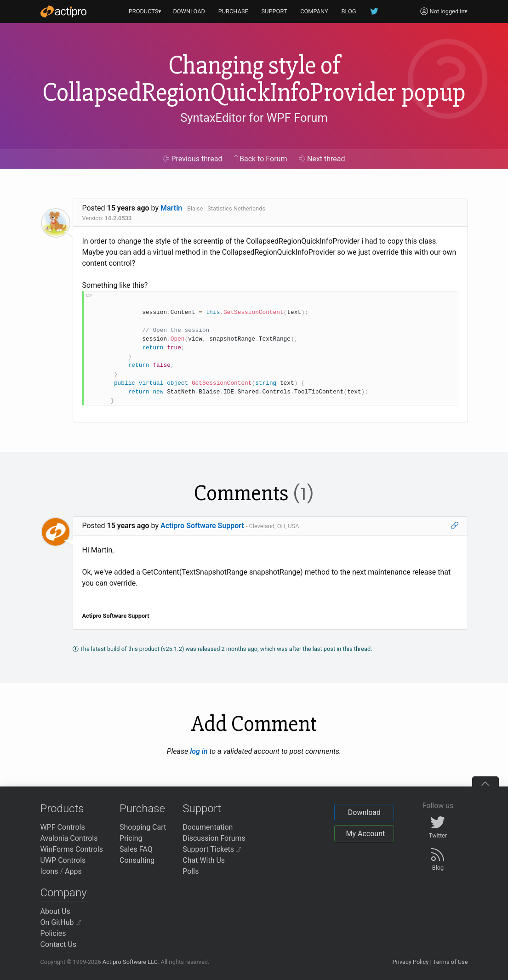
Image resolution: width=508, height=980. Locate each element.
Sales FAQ (136, 849)
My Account (365, 834)
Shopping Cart (143, 827)
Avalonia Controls (69, 838)
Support (202, 809)
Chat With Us (204, 860)
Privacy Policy (410, 962)
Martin (171, 208)
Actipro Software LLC (130, 962)
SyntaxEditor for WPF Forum (254, 118)
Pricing (131, 838)
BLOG (349, 11)
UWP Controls (63, 860)
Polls (191, 871)
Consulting (137, 860)
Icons (49, 871)
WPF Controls (63, 827)
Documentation (208, 827)
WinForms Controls (72, 849)
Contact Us (59, 944)
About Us (55, 911)
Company (64, 893)
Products (62, 809)
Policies (53, 933)
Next (322, 159)
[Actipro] (63, 11)
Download (364, 812)
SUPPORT (274, 11)
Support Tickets (212, 849)
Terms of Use (451, 962)
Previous (192, 159)
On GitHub (61, 922)
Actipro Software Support (202, 526)
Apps (73, 871)
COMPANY (314, 11)
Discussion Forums (214, 838)
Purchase (142, 809)
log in (199, 751)
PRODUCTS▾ (145, 11)
